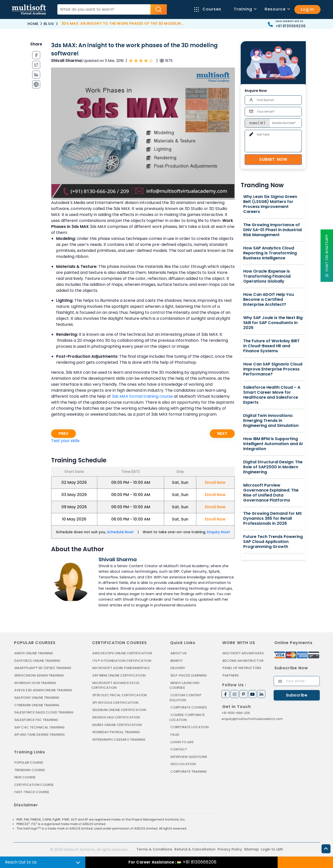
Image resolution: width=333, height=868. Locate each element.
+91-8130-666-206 (236, 713)
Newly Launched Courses (184, 685)
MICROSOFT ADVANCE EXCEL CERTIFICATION (115, 685)
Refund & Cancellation (195, 849)
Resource (277, 9)
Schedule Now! (120, 532)
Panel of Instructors (242, 668)
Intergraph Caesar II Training (119, 739)
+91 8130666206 (291, 26)
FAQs (175, 734)
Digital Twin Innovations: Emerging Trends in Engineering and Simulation (271, 421)
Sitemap (251, 849)
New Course (25, 777)
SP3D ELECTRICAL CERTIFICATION (119, 695)
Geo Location (183, 764)
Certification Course (34, 784)
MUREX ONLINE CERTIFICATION (117, 724)
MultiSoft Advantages (243, 653)
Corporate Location (190, 727)
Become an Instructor (243, 661)
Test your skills (65, 441)
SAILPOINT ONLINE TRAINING (37, 697)
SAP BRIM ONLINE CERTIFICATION (119, 675)
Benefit (177, 661)
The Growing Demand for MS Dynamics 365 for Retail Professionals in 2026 (273, 519)
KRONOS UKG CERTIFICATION (116, 717)
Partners (231, 675)
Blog (49, 24)
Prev (63, 434)
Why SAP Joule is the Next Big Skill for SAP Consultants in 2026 (273, 323)
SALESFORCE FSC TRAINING (36, 720)
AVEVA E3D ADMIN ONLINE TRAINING (44, 690)
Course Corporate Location (187, 717)
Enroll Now (215, 482)
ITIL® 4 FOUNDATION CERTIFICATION (122, 661)
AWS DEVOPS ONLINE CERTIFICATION (122, 653)
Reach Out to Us (21, 862)
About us (178, 653)
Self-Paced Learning (189, 675)
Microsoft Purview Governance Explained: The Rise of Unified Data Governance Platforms (271, 493)
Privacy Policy (230, 849)
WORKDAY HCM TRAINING (35, 683)
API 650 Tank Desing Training (40, 734)
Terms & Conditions (154, 849)
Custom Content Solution (186, 697)
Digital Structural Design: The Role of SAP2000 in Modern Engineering (273, 467)
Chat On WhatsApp (327, 256)
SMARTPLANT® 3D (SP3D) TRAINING (43, 668)
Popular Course (29, 762)
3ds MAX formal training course (142, 396)
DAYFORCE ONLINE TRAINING (38, 661)
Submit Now (273, 159)
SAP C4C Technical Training (40, 727)
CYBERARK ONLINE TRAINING (37, 705)
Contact (179, 749)
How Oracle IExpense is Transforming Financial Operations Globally (267, 276)
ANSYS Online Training (34, 653)
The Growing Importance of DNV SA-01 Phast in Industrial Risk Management (273, 230)
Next (222, 434)
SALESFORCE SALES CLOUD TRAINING (44, 712)
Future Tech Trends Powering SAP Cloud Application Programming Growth (273, 542)
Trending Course (30, 770)
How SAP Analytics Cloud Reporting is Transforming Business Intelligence (270, 253)
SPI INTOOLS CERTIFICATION (115, 702)
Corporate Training (189, 771)
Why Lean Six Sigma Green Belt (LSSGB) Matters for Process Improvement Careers (270, 204)
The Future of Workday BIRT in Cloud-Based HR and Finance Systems (271, 346)
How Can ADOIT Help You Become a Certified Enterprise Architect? (269, 300)
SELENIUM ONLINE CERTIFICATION (120, 710)
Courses (208, 9)
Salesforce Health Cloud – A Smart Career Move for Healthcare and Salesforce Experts (272, 395)
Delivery (178, 668)
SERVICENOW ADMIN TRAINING (39, 675)
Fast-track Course (32, 791)
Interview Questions (189, 756)
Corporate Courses (189, 707)
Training (245, 9)
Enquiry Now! (219, 532)
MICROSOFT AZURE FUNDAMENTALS (121, 668)
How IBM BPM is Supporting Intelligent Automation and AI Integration (273, 444)
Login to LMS (182, 742)
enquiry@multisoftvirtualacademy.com (252, 719)
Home (33, 24)
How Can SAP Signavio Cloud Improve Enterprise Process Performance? (273, 369)
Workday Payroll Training (116, 732)
